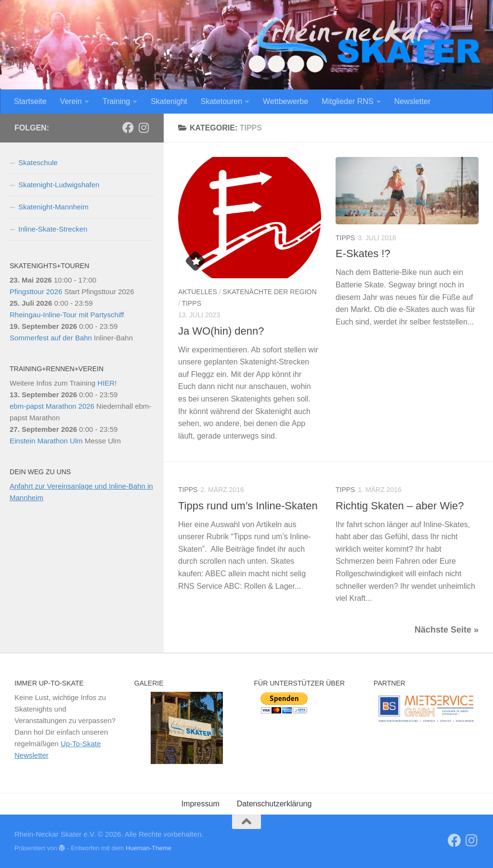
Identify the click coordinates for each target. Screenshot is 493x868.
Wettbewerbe (285, 101)
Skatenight (169, 101)
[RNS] (128, 128)
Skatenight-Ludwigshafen (59, 185)
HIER (106, 383)
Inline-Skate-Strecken (53, 229)
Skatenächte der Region (270, 292)
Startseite (30, 101)
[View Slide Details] (426, 709)
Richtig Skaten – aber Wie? (400, 506)
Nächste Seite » (447, 630)
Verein (71, 101)
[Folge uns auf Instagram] (143, 128)
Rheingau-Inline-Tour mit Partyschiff (67, 315)
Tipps (192, 303)
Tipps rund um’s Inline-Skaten (248, 506)
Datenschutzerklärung (274, 804)
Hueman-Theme (149, 848)
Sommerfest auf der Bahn (51, 338)
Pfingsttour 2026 (36, 291)
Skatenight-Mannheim (53, 207)
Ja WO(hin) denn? (221, 331)
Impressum (201, 804)
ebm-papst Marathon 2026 (52, 406)
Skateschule (38, 162)
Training (116, 101)
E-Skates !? (363, 253)
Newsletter (413, 101)
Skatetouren (221, 101)
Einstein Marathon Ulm (46, 441)
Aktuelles (198, 292)
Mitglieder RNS (348, 101)
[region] (187, 728)
